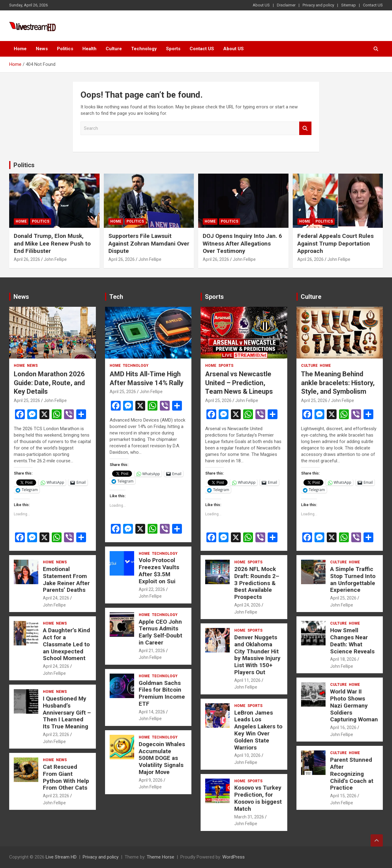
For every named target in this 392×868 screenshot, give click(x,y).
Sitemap (349, 5)
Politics (65, 49)
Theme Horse (160, 857)
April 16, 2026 (343, 727)
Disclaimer (286, 5)
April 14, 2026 (152, 712)
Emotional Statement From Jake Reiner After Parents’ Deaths (66, 579)
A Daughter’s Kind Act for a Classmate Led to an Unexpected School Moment (66, 644)
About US (261, 5)
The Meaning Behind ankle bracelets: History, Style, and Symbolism (338, 383)
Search (305, 128)
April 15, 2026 (343, 796)
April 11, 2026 (247, 680)
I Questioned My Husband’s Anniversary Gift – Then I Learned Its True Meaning (67, 712)
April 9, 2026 (151, 780)
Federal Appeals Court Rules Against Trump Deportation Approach (335, 243)
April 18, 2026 (343, 659)
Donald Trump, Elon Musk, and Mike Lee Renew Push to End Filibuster (52, 243)
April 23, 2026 (56, 735)
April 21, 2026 (152, 651)
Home (20, 49)
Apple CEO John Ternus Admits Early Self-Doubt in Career (160, 632)
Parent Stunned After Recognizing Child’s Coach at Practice (352, 774)
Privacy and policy (318, 5)
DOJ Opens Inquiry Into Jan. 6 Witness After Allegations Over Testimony (242, 243)
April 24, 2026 (56, 598)
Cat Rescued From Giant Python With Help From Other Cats (66, 777)
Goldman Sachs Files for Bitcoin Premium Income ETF (162, 693)
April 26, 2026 (27, 259)
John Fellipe (55, 259)
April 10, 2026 (247, 755)
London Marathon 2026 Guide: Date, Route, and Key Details (49, 383)
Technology (144, 49)
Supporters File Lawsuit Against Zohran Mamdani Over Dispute (149, 243)
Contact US (373, 5)
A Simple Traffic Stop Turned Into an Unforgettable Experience (353, 579)
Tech (116, 297)
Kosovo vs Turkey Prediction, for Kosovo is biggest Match (258, 798)
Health (89, 49)
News (42, 49)
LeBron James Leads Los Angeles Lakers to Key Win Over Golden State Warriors (258, 730)
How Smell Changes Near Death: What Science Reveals (352, 641)
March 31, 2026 (249, 817)
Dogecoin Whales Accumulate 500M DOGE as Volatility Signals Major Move (162, 758)
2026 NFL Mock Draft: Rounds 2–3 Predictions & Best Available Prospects (257, 583)
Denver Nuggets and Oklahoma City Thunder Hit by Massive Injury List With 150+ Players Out (257, 655)
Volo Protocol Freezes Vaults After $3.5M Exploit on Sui (159, 571)
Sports (173, 49)
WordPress (234, 857)
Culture (114, 49)
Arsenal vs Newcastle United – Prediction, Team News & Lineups (239, 383)
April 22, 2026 (152, 589)
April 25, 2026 (27, 400)
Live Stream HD (61, 857)
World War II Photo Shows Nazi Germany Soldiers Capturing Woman (354, 705)
